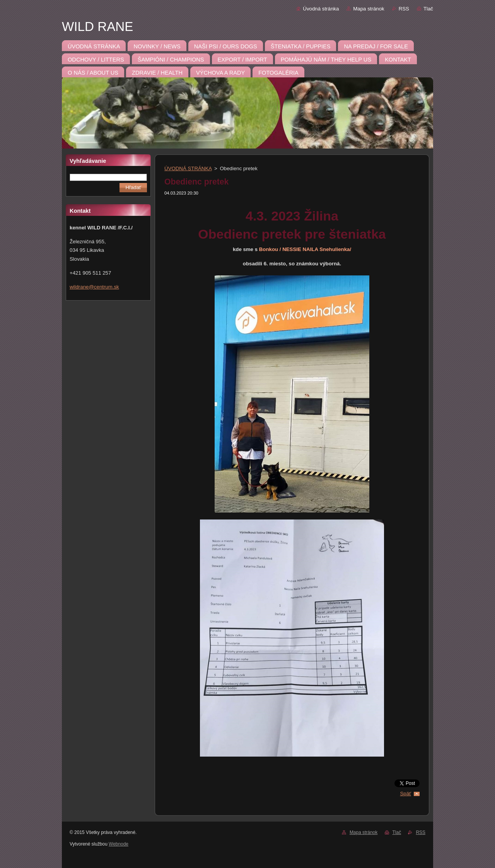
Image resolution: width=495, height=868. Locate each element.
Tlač (428, 9)
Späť (405, 794)
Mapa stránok (369, 9)
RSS (404, 9)
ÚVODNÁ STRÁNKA (188, 168)
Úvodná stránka (321, 9)
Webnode (119, 844)
